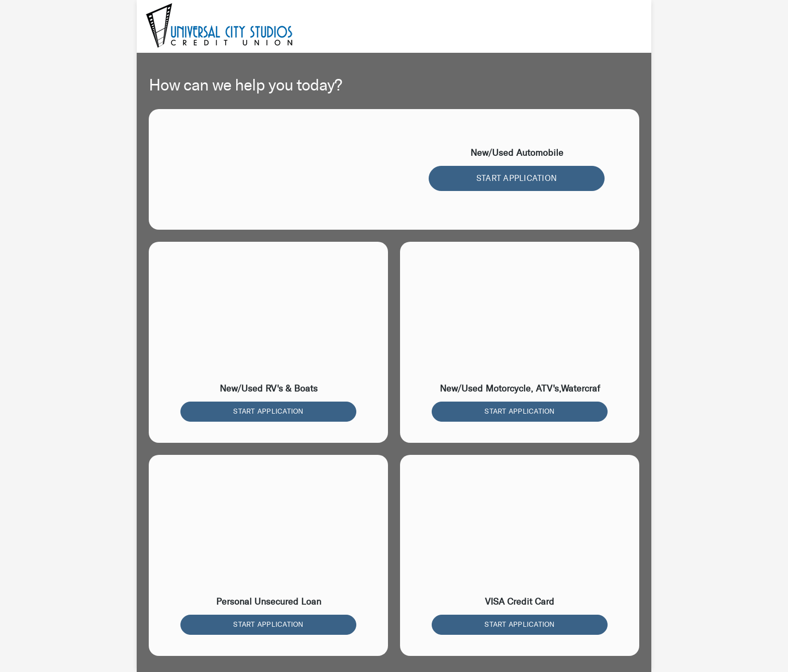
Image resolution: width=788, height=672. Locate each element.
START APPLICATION (517, 178)
